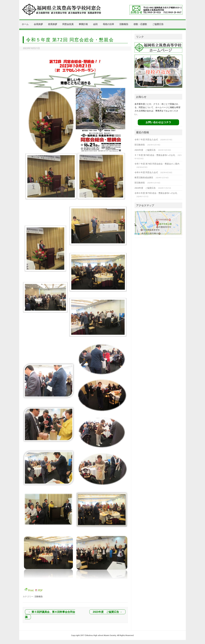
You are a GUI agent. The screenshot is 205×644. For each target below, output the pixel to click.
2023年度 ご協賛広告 (107, 612)
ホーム (25, 24)
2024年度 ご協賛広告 (145, 188)
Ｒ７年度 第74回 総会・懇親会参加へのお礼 (155, 155)
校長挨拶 (53, 24)
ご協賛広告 (158, 24)
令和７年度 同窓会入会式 (146, 139)
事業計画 (83, 24)
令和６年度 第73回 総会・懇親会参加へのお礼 (156, 193)
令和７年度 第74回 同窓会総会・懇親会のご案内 (157, 164)
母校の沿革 (108, 24)
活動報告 (124, 24)
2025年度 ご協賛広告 (145, 150)
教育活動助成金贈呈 (144, 177)
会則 (95, 24)
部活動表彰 (140, 145)
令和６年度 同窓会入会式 (146, 172)
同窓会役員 (68, 24)
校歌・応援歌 (140, 24)
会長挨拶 (38, 24)
